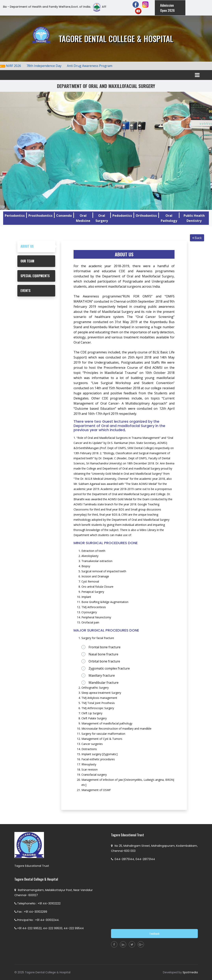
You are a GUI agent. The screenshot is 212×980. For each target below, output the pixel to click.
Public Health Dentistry (194, 218)
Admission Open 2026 (167, 8)
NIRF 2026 (17, 66)
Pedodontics (122, 215)
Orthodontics (146, 215)
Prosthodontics (40, 215)
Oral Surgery (102, 218)
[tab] (36, 246)
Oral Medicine (83, 218)
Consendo (64, 215)
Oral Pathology (169, 218)
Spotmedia (190, 972)
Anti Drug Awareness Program (93, 66)
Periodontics (15, 215)
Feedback (154, 933)
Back (197, 238)
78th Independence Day (47, 66)
